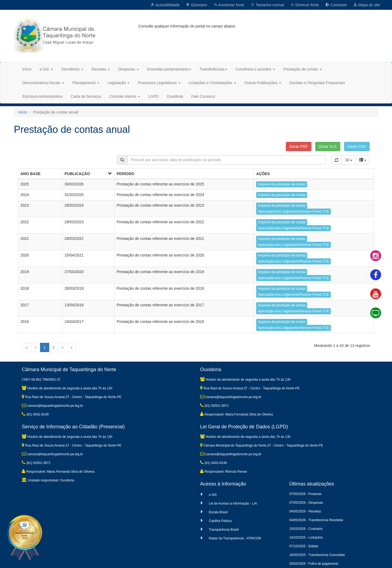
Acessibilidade (165, 5)
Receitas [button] (101, 69)
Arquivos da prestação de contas (282, 184)
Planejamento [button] (86, 83)
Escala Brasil (218, 512)
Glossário (197, 5)
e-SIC (213, 495)
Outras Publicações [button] (263, 83)
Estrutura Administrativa (42, 96)
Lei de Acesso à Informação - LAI (233, 503)
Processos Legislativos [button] (159, 83)
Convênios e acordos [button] (255, 69)
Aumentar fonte (229, 5)
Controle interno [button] (125, 96)
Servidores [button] (72, 69)
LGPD (154, 96)
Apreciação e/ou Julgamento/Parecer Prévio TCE (293, 212)
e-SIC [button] (46, 69)
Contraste (336, 5)
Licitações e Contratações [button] (212, 83)
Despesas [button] (128, 69)
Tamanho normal (267, 5)
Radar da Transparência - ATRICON (235, 538)
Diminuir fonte (305, 5)
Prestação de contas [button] (302, 69)
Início (27, 69)
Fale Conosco (203, 96)
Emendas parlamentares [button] (169, 69)
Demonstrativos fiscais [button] (43, 83)
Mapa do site (367, 5)
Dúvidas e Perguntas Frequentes (317, 83)
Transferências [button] (213, 69)
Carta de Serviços (86, 96)
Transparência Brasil (224, 530)
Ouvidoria (175, 96)
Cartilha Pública (220, 521)
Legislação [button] (119, 83)
